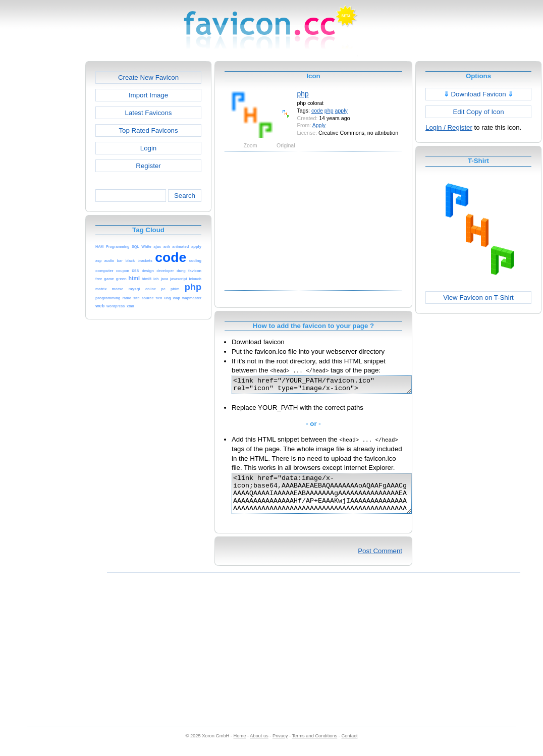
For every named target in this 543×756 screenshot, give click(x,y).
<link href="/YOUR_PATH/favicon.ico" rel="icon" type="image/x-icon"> (332, 386)
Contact (350, 746)
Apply (319, 125)
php (303, 94)
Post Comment (380, 561)
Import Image (148, 95)
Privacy (280, 746)
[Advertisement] (42, 212)
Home (240, 746)
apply (341, 111)
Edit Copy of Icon (478, 112)
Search (185, 196)
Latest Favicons (149, 113)
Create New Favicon (148, 77)
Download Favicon (479, 94)
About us (259, 746)
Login (148, 148)
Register (148, 166)
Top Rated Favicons (148, 130)
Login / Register (449, 127)
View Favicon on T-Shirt (478, 298)
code (317, 111)
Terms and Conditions (314, 746)
